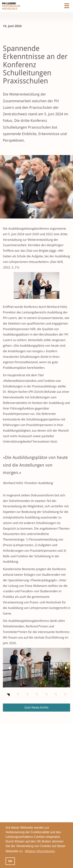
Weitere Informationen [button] (40, 851)
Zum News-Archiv (36, 707)
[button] (9, 668)
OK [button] (10, 861)
